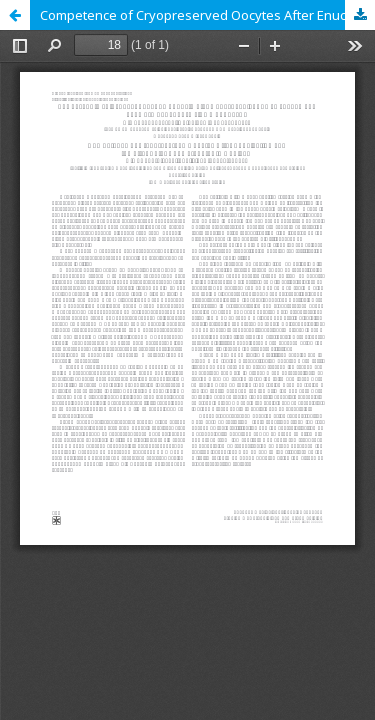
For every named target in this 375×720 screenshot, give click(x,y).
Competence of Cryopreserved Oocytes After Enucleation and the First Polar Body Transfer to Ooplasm (207, 15)
